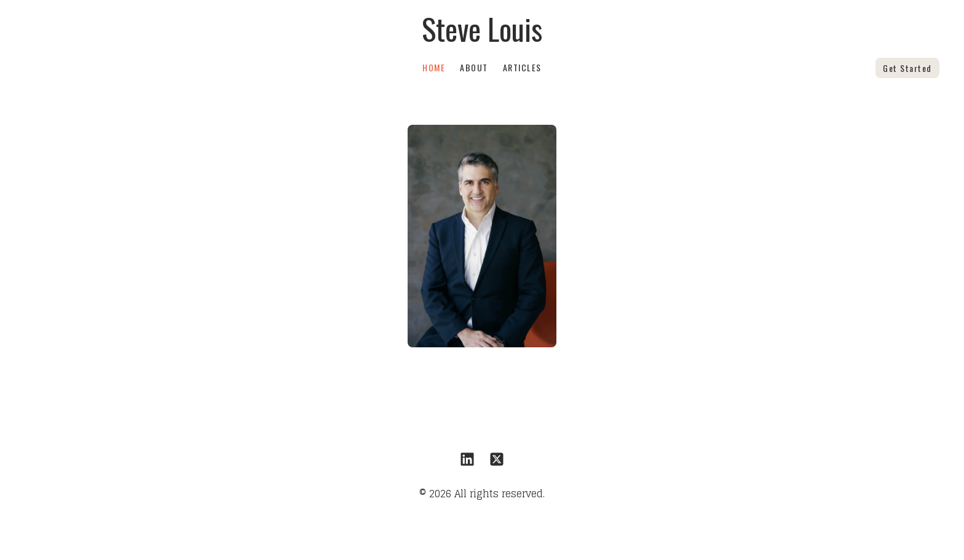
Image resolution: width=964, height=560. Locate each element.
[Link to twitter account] (497, 459)
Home (434, 67)
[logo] (482, 29)
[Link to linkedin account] (467, 459)
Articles (522, 67)
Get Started (907, 68)
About (474, 67)
